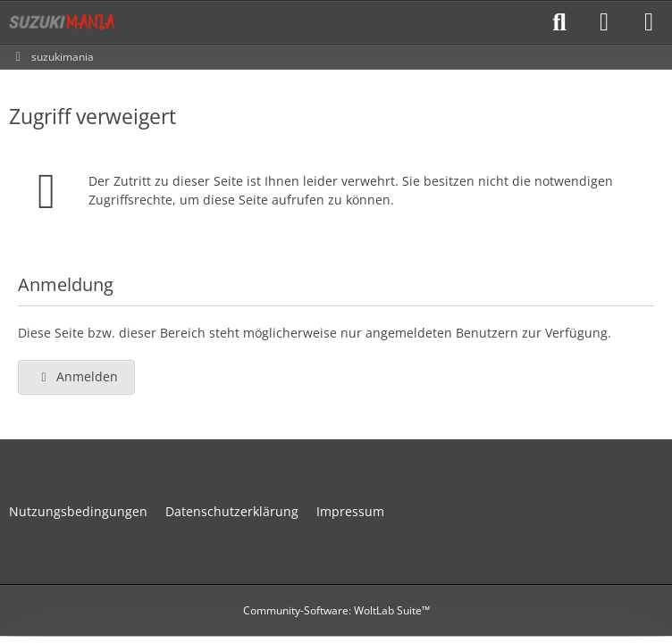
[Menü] (649, 22)
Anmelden (76, 376)
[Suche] (559, 22)
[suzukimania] (63, 22)
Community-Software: (336, 610)
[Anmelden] (604, 22)
